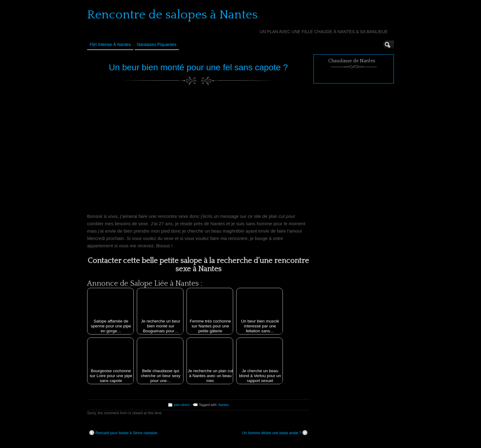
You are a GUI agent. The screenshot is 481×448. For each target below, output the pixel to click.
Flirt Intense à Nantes (110, 44)
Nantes (224, 405)
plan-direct (182, 405)
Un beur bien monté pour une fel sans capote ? (198, 67)
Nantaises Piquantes (157, 44)
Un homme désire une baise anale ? (275, 433)
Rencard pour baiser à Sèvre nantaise (123, 433)
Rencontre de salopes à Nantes (172, 15)
